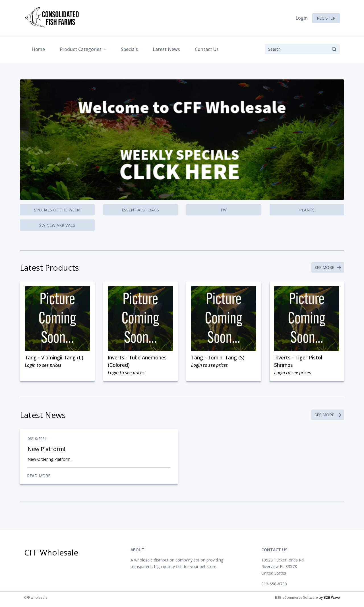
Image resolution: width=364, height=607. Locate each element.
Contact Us (207, 49)
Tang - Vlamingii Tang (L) (55, 359)
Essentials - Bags (140, 210)
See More (327, 268)
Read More (99, 479)
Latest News (166, 49)
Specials (129, 49)
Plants (307, 210)
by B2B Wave (329, 601)
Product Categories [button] (81, 49)
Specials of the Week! (57, 210)
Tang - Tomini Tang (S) (219, 359)
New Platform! (47, 451)
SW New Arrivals (57, 225)
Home (39, 49)
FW (224, 210)
